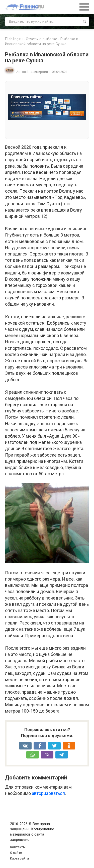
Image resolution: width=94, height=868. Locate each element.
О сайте (16, 853)
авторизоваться (48, 793)
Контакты (18, 847)
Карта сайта (19, 858)
